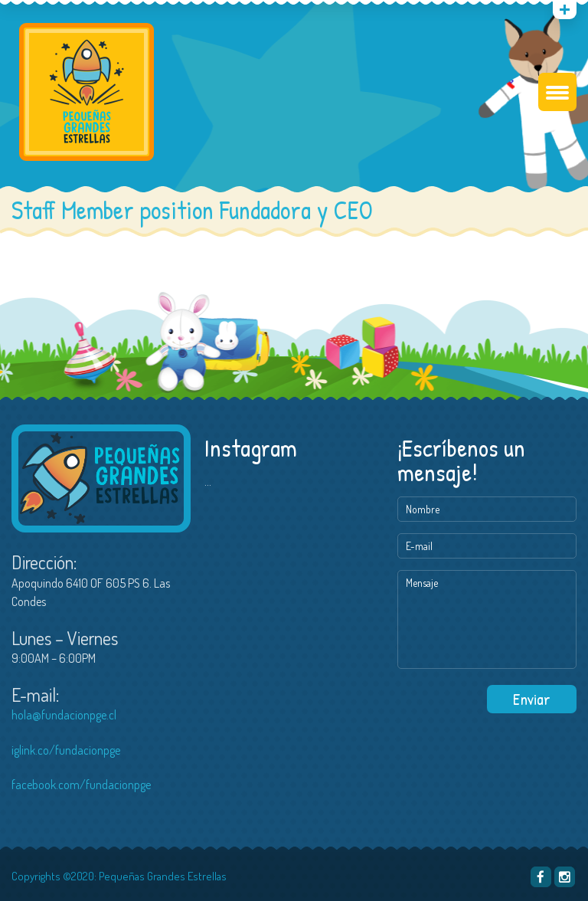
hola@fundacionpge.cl (64, 715)
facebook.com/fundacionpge (81, 785)
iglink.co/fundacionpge (66, 750)
